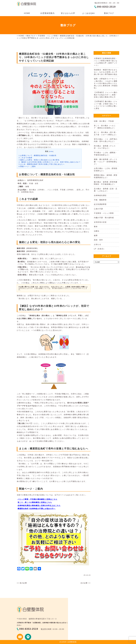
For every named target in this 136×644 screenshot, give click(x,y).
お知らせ (97, 244)
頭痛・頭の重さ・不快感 (104, 121)
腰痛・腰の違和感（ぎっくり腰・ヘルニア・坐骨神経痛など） (106, 162)
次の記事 (84, 583)
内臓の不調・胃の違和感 (104, 218)
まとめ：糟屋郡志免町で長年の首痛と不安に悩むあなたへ (42, 164)
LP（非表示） (100, 249)
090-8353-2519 (106, 7)
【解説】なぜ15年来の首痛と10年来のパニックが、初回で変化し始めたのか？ (50, 162)
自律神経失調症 (100, 195)
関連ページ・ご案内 (27, 166)
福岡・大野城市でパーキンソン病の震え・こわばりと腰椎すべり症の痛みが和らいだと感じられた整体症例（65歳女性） (106, 83)
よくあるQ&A (88, 13)
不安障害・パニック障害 (48, 36)
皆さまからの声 (68, 13)
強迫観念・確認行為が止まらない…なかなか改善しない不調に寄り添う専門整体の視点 (106, 72)
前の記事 (23, 583)
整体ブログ (109, 13)
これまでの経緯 (25, 158)
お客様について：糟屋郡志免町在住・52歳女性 (38, 155)
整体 (96, 227)
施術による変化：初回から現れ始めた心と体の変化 (39, 160)
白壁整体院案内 (47, 13)
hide (51, 151)
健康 (96, 235)
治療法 (97, 231)
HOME (27, 13)
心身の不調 (98, 209)
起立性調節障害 (100, 204)
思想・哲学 (98, 240)
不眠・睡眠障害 (100, 200)
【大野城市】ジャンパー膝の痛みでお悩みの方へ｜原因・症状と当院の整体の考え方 (106, 95)
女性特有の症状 (100, 222)
